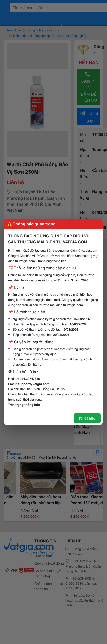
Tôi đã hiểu (87, 418)
